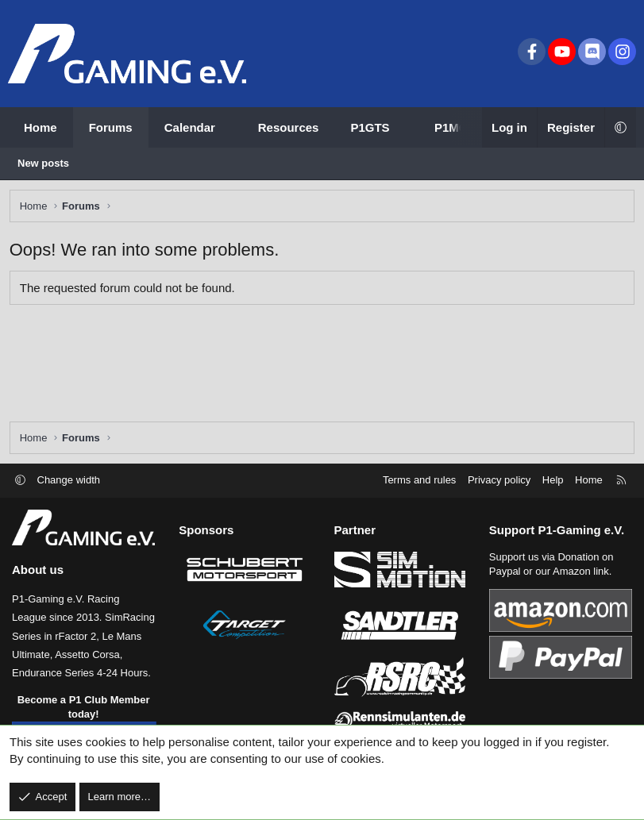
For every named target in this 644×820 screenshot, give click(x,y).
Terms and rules (419, 480)
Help (553, 480)
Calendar (190, 127)
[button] (229, 127)
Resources (289, 127)
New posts (43, 163)
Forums (111, 127)
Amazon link (581, 571)
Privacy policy (499, 480)
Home (40, 127)
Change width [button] (69, 480)
